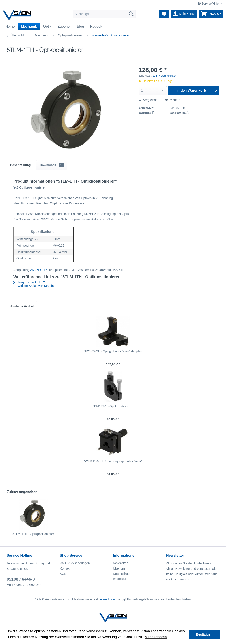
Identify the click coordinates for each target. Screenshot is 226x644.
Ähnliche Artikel (22, 306)
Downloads (52, 165)
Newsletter (120, 563)
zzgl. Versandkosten (165, 76)
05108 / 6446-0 (21, 579)
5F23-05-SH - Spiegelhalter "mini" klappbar (113, 351)
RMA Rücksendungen (75, 563)
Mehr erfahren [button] (156, 637)
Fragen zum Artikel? (29, 282)
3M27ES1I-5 (39, 270)
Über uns (119, 568)
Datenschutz (122, 574)
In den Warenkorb (197, 90)
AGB (63, 574)
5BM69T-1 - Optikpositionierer (113, 406)
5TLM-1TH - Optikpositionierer (33, 534)
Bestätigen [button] (204, 634)
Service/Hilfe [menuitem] (209, 4)
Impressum (121, 579)
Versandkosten (107, 599)
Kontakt (65, 568)
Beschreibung (20, 165)
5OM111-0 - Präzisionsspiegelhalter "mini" (113, 461)
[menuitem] (104, 14)
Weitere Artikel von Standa (34, 286)
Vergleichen (149, 100)
